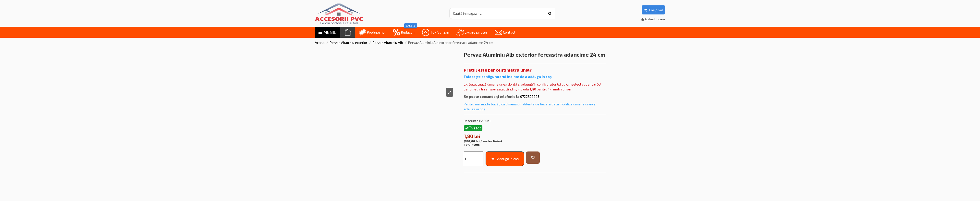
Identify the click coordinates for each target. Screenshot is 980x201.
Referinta (471, 121)
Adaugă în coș (505, 159)
